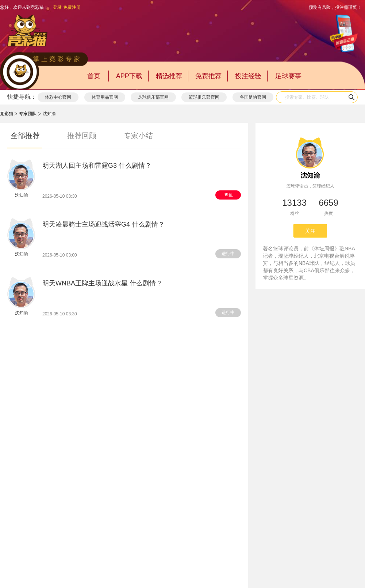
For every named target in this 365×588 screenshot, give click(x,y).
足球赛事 (288, 76)
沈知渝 (310, 175)
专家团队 (28, 114)
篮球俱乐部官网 (204, 97)
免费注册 (72, 7)
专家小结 (138, 136)
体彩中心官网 (58, 97)
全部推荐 (25, 136)
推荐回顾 (82, 136)
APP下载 (129, 76)
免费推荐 (208, 76)
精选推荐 (169, 76)
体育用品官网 (105, 97)
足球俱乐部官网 (153, 97)
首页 (94, 76)
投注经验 (248, 76)
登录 (57, 7)
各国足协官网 (253, 97)
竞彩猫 (7, 114)
